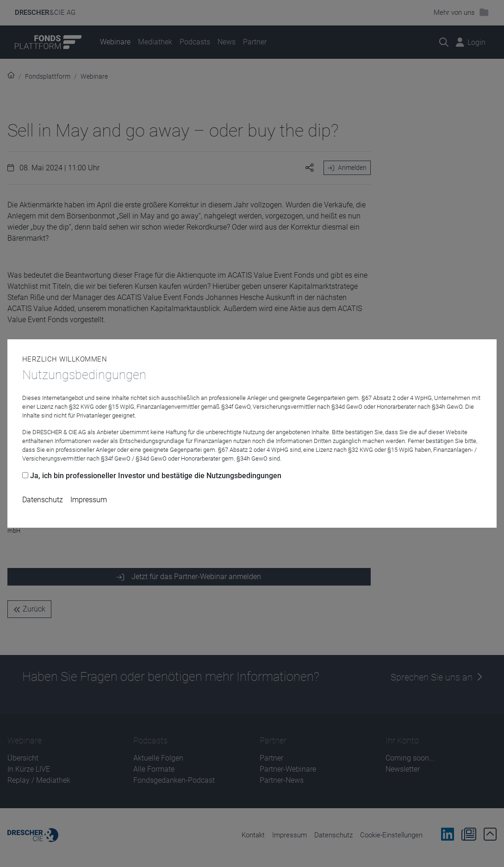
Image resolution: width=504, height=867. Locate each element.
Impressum (89, 500)
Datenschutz (43, 500)
